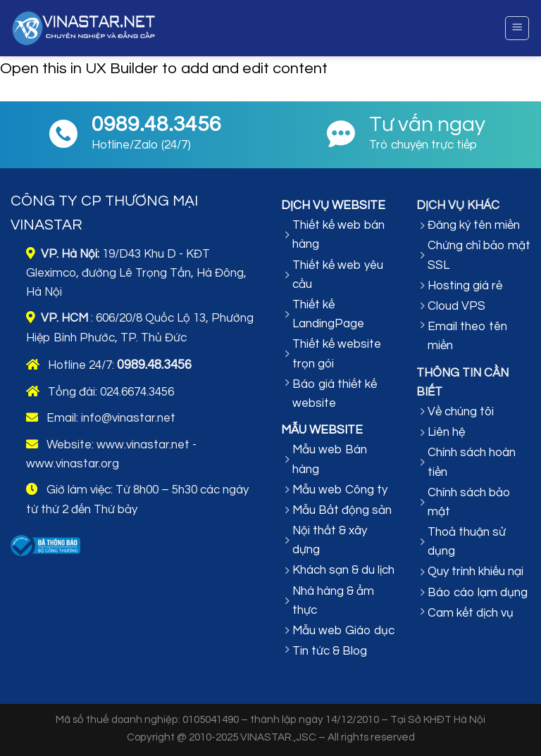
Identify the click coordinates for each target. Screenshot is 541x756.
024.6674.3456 (137, 392)
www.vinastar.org (73, 464)
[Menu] (517, 28)
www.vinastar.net (143, 445)
